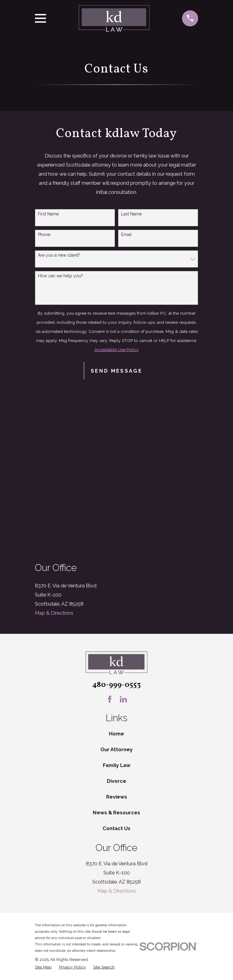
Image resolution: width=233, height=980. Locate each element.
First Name (48, 214)
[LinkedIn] (123, 699)
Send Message (116, 371)
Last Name (131, 214)
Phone (44, 235)
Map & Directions (54, 613)
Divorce (116, 781)
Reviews (117, 797)
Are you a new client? (59, 255)
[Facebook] (110, 699)
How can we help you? (61, 276)
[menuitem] (43, 967)
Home (116, 734)
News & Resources (116, 813)
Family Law (117, 765)
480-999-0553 (116, 685)
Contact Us (116, 828)
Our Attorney (116, 749)
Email (126, 235)
